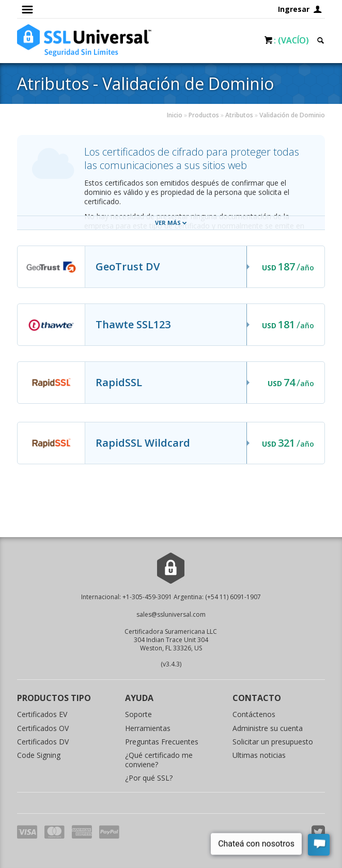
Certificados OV (43, 728)
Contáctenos (254, 714)
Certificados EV (42, 714)
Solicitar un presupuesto (273, 742)
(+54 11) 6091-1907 (233, 597)
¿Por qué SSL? (149, 778)
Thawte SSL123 (133, 324)
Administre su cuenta (268, 728)
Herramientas (148, 728)
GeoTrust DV (128, 267)
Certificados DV (43, 742)
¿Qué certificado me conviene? (159, 760)
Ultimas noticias (259, 755)
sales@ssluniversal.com (171, 614)
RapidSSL (119, 382)
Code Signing (39, 755)
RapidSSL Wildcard (143, 443)
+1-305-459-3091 (147, 597)
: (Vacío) (291, 40)
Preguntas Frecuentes (162, 742)
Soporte (138, 714)
